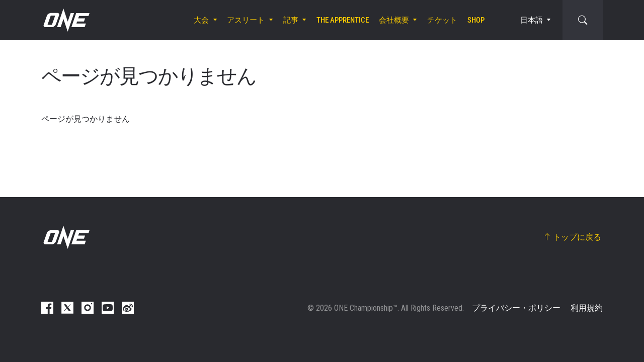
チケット (442, 20)
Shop (476, 20)
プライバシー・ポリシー (516, 308)
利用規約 (587, 308)
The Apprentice (343, 20)
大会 (201, 20)
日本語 (532, 20)
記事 (291, 20)
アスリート (246, 20)
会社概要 (394, 20)
